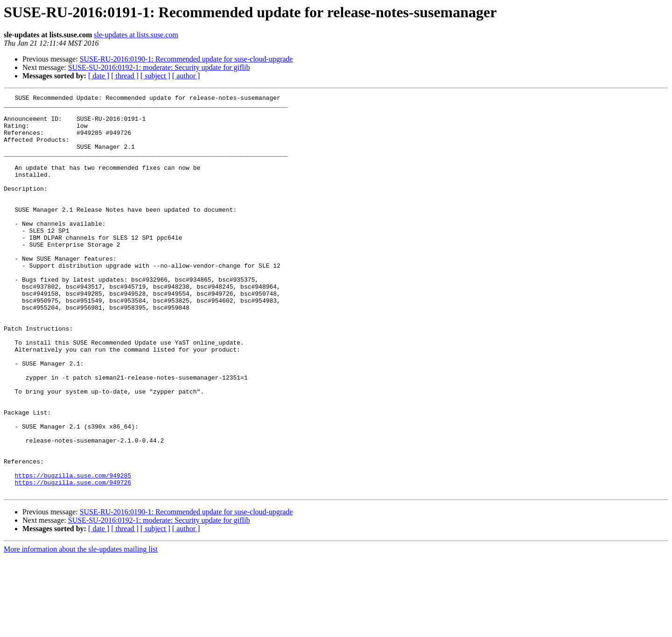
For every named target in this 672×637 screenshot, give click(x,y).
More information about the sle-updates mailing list (81, 629)
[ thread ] (125, 76)
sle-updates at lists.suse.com (136, 35)
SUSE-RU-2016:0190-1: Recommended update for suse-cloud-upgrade (186, 59)
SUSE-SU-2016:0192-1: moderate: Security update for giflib (159, 67)
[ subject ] (155, 76)
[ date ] (99, 76)
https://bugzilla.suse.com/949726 (73, 561)
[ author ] (186, 76)
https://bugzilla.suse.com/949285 (73, 552)
